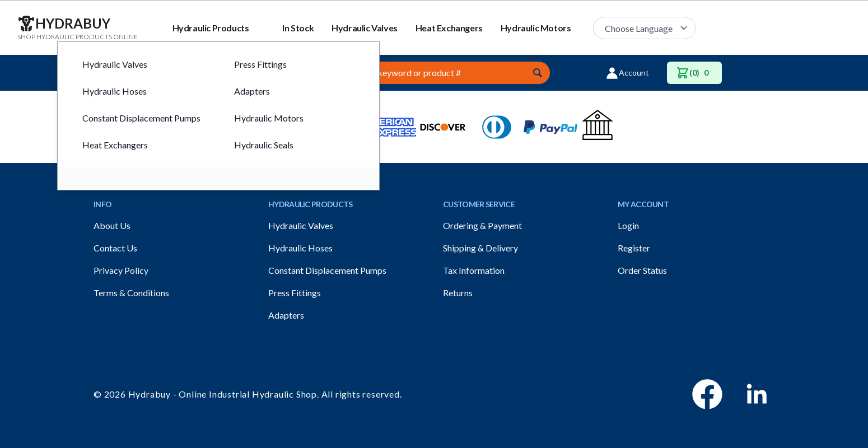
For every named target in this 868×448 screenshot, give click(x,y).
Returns (458, 293)
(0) (694, 73)
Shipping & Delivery (480, 248)
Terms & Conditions (131, 293)
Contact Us (115, 248)
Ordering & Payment (482, 225)
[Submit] (538, 73)
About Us (112, 225)
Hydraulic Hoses (300, 248)
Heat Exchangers (449, 28)
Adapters (286, 315)
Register (634, 248)
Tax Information (474, 270)
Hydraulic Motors (536, 28)
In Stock (298, 28)
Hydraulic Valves (365, 28)
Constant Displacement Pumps (327, 270)
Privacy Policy (121, 270)
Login (628, 225)
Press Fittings (295, 293)
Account (627, 73)
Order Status (642, 270)
